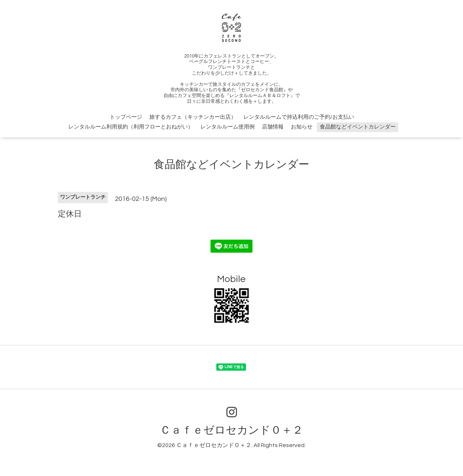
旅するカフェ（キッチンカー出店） (193, 117)
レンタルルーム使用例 (228, 127)
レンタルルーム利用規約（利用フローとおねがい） (131, 127)
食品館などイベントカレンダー (358, 127)
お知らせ (302, 127)
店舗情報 (273, 127)
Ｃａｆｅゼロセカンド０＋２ (231, 430)
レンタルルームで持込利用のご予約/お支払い (299, 117)
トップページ (126, 117)
